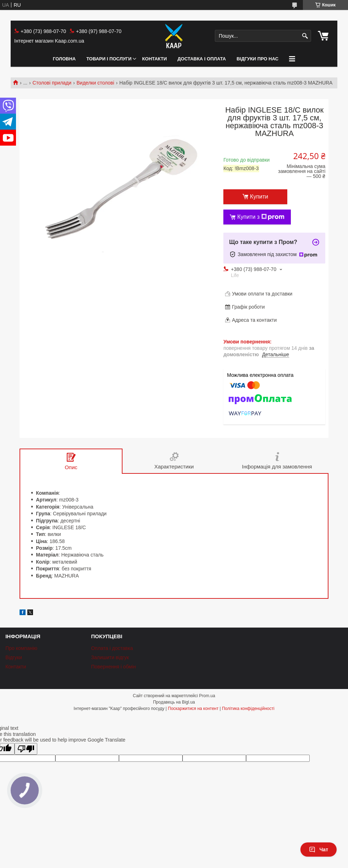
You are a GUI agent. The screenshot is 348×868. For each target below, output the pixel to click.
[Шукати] (305, 36)
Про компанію (21, 648)
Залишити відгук (110, 657)
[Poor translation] (26, 749)
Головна (64, 59)
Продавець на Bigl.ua (174, 702)
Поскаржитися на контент (193, 709)
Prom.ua (207, 696)
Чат (319, 850)
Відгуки (14, 657)
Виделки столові (96, 83)
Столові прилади (52, 83)
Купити (259, 197)
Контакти (154, 59)
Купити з (261, 217)
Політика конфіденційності (248, 709)
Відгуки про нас (257, 59)
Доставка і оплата (202, 59)
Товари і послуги (109, 59)
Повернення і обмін (113, 667)
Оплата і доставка (112, 648)
